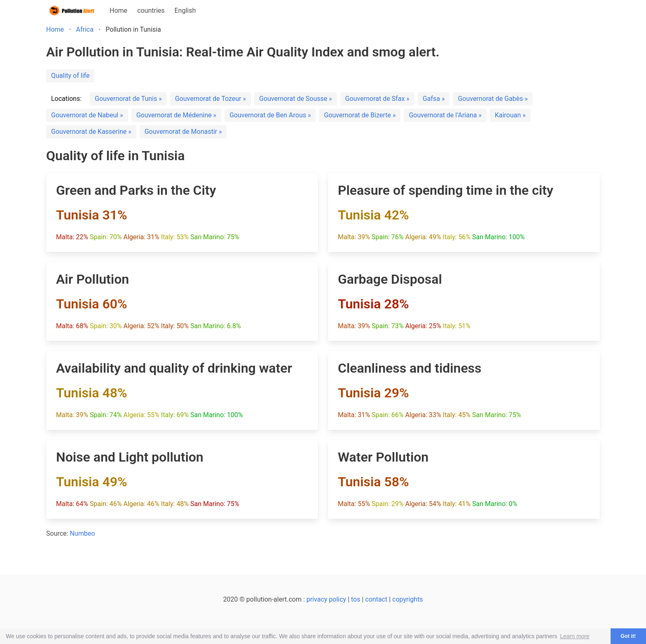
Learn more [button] (575, 636)
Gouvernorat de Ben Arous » (270, 115)
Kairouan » (510, 115)
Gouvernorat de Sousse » (296, 99)
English (185, 10)
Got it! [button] (628, 636)
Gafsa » (434, 99)
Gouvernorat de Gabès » (493, 99)
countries (151, 10)
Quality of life (70, 76)
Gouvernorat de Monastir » (183, 132)
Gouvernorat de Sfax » (377, 99)
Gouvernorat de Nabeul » (87, 115)
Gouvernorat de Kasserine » (91, 132)
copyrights (408, 599)
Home (118, 10)
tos (356, 599)
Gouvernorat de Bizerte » (360, 115)
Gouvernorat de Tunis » (128, 99)
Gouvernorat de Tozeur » (211, 99)
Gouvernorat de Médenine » (176, 115)
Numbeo (82, 533)
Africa (84, 29)
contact (376, 599)
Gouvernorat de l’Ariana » (445, 115)
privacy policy (326, 599)
